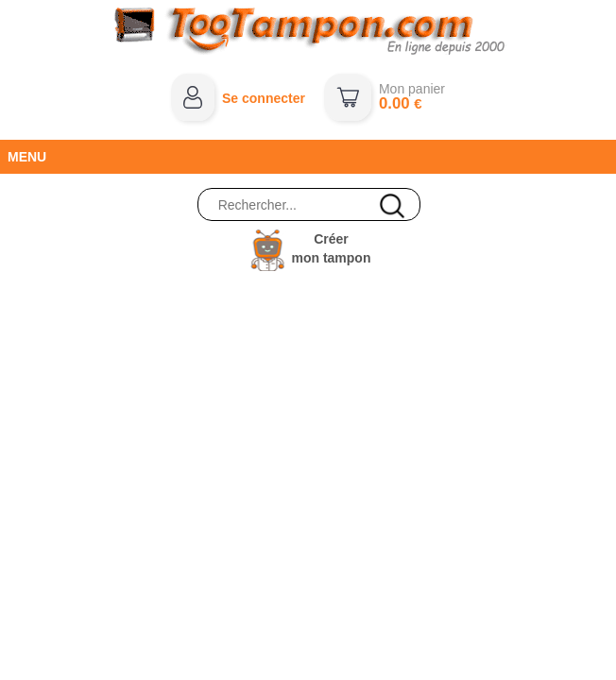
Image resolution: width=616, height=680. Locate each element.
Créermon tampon (331, 248)
